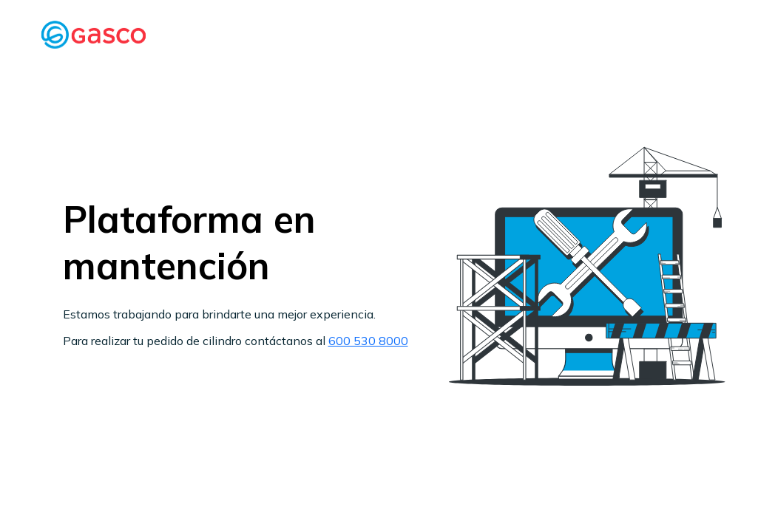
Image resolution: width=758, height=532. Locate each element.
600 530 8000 (368, 341)
